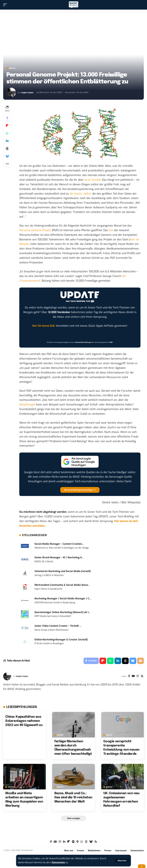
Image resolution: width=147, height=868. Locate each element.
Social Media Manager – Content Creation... (59, 544)
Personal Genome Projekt (35, 230)
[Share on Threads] (7, 149)
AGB (111, 342)
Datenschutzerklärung (83, 342)
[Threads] (86, 842)
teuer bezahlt (93, 180)
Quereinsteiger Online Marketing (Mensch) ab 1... (62, 612)
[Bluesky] (91, 842)
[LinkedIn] (64, 842)
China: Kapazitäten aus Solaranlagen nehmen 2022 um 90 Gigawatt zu (24, 721)
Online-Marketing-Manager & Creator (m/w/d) (61, 640)
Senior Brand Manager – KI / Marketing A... (59, 557)
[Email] (140, 661)
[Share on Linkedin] (7, 141)
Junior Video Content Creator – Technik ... (58, 626)
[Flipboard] (69, 842)
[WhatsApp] (82, 842)
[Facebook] (129, 676)
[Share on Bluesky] (7, 156)
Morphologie (27, 405)
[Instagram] (138, 676)
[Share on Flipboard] (7, 126)
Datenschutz (59, 862)
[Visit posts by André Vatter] (11, 92)
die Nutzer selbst (80, 194)
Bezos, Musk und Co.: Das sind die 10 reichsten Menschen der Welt (73, 798)
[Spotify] (73, 842)
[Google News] (55, 842)
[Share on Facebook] (7, 118)
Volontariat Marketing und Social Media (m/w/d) (63, 571)
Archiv (12, 68)
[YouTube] (133, 676)
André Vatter (28, 92)
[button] (122, 861)
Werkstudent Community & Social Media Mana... (62, 585)
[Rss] (142, 676)
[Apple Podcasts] (77, 842)
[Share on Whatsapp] (7, 133)
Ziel (111, 230)
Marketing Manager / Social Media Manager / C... (63, 599)
